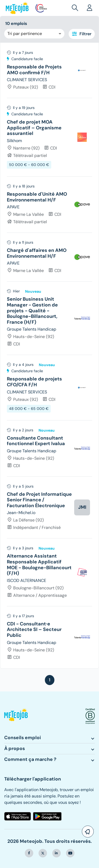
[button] (76, 8)
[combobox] (34, 34)
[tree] (49, 356)
